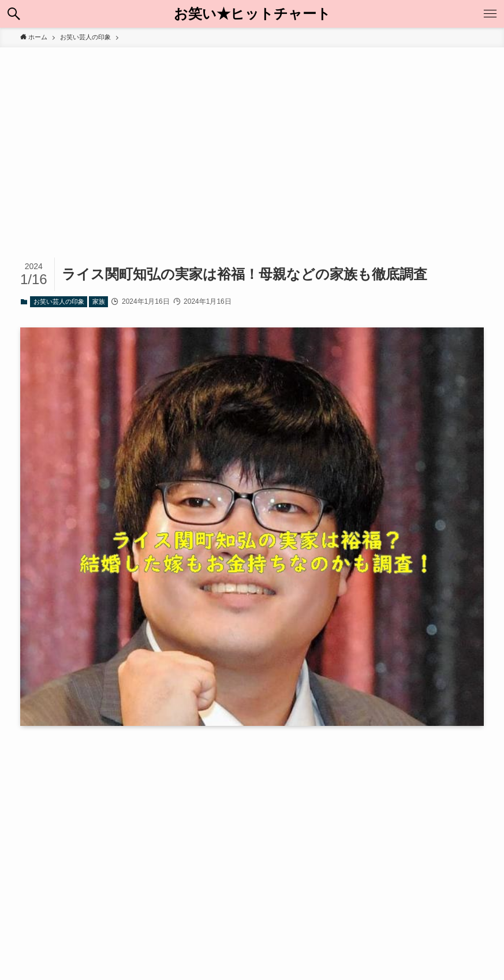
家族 (99, 301)
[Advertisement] (252, 134)
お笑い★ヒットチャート (252, 14)
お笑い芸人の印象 (59, 301)
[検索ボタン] (14, 14)
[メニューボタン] (490, 14)
